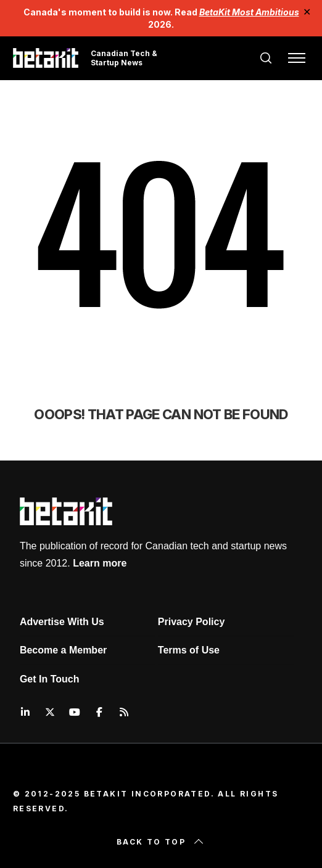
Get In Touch (50, 679)
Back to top (161, 842)
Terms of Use (189, 650)
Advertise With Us (62, 622)
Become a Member (63, 650)
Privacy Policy (192, 622)
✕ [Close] (308, 12)
